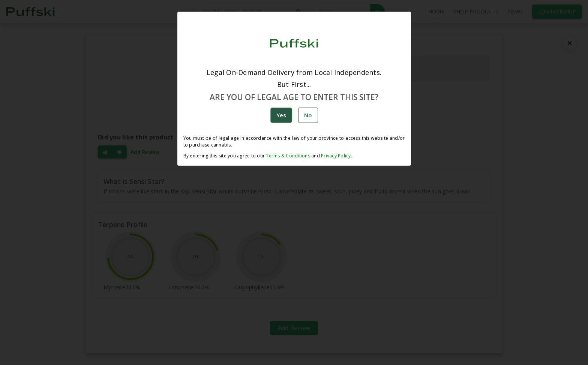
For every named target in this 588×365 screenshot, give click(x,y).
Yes (281, 115)
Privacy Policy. (336, 156)
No (308, 115)
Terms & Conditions (288, 156)
